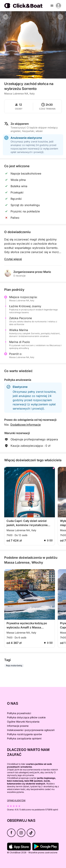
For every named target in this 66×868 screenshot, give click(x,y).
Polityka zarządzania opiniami (24, 738)
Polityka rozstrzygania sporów (24, 734)
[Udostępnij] (60, 17)
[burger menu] (52, 6)
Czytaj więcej (13, 259)
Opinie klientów (16, 800)
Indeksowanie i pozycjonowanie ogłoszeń (31, 730)
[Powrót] (6, 17)
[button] (33, 76)
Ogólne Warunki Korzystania (23, 722)
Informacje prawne (18, 726)
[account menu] (58, 6)
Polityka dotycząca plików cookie (26, 717)
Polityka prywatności (19, 713)
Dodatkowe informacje (26, 425)
